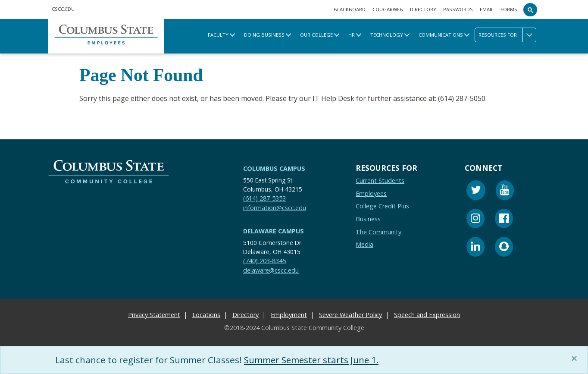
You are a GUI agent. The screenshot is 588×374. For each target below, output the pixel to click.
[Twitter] (476, 191)
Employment (289, 315)
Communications (441, 35)
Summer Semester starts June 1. (313, 360)
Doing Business (264, 35)
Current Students (380, 181)
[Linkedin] (475, 248)
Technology (387, 35)
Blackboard (350, 9)
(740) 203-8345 (264, 261)
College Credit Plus (382, 206)
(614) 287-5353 (264, 198)
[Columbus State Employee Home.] (106, 36)
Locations (206, 315)
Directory (423, 9)
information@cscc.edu (275, 208)
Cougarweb (388, 9)
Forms (509, 9)
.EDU (63, 9)
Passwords (458, 9)
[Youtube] (505, 191)
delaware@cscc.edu (271, 270)
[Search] (530, 9)
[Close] (576, 358)
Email (487, 9)
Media (364, 244)
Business (368, 219)
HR (352, 35)
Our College (316, 35)
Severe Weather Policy (350, 315)
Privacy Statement (154, 315)
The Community (378, 232)
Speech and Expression (427, 315)
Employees (371, 193)
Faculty (218, 35)
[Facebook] (504, 220)
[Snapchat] (504, 248)
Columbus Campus (274, 168)
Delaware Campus (274, 231)
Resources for (507, 35)
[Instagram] (475, 220)
